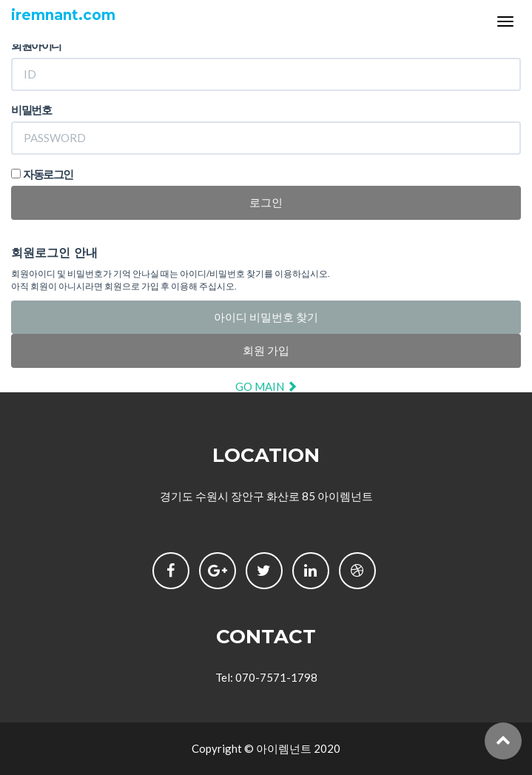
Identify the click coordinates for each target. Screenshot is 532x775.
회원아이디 (36, 45)
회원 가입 (266, 350)
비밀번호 (31, 110)
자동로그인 (48, 174)
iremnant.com (63, 15)
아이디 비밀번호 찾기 (266, 317)
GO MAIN (266, 386)
